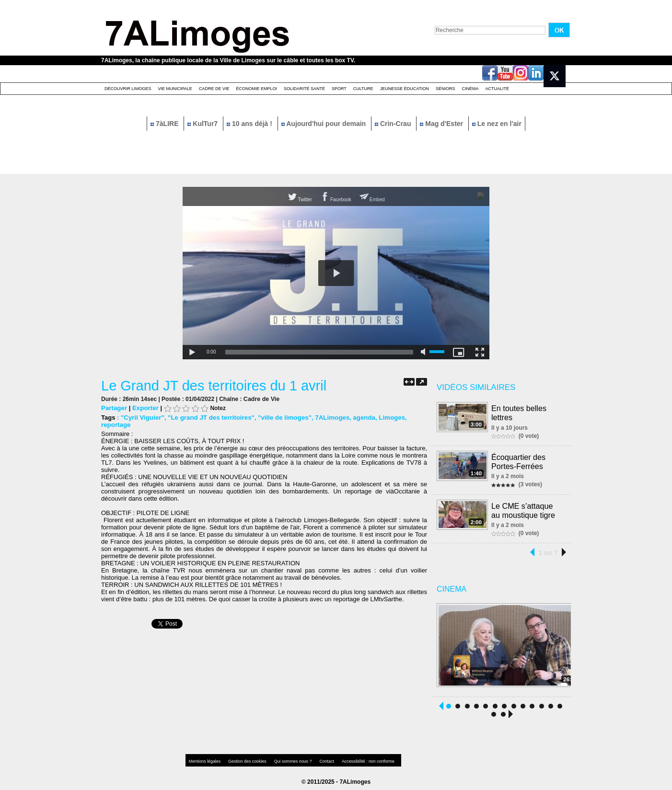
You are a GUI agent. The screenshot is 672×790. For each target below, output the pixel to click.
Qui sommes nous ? (285, 759)
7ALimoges (327, 418)
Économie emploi (256, 89)
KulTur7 (203, 124)
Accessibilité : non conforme (355, 759)
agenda (359, 418)
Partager (114, 408)
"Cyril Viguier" (142, 418)
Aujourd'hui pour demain (324, 124)
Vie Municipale (175, 89)
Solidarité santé (304, 89)
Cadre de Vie (214, 89)
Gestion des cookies (243, 759)
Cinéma (470, 89)
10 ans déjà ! (250, 124)
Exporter (145, 408)
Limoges (386, 418)
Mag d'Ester (442, 124)
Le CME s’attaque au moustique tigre (527, 508)
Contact (317, 759)
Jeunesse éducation (405, 89)
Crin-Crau (394, 124)
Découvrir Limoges (128, 89)
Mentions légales (204, 759)
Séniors (446, 89)
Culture (363, 89)
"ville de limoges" (281, 418)
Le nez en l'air (497, 124)
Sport (339, 89)
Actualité (498, 89)
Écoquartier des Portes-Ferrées (519, 460)
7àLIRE (165, 124)
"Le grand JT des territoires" (209, 418)
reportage (116, 425)
